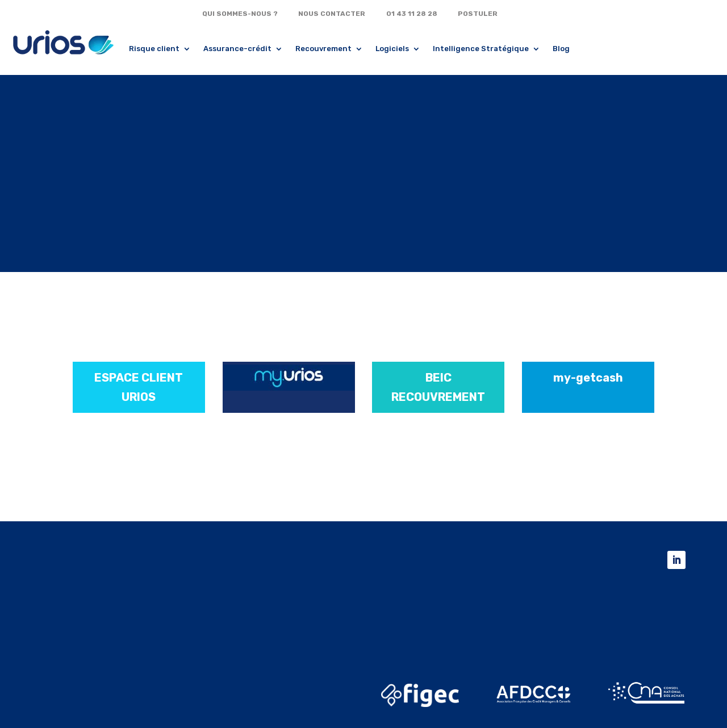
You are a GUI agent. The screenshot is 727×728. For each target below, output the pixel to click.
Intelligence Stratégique (481, 49)
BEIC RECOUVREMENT (438, 387)
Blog (561, 49)
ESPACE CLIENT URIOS (139, 387)
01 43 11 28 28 (412, 14)
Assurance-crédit (237, 49)
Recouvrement (323, 49)
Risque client (154, 49)
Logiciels (392, 49)
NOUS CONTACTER (332, 14)
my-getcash (588, 378)
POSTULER (478, 14)
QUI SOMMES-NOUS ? (240, 14)
